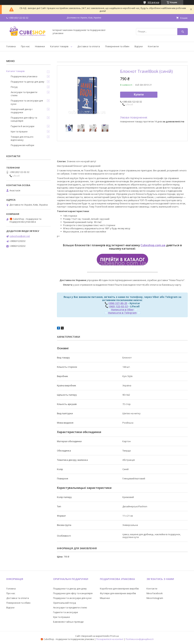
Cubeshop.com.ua (153, 245)
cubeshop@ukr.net (20, 236)
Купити (139, 95)
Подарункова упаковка (24, 76)
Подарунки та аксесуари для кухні (27, 102)
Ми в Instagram (155, 598)
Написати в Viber (122, 310)
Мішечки (105, 598)
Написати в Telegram (122, 313)
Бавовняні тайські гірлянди (68, 622)
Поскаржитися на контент (110, 639)
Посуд (14, 87)
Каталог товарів (59, 46)
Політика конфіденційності (140, 639)
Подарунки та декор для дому (28, 82)
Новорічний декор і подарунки (22, 111)
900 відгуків (153, 2)
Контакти (153, 46)
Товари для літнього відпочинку (22, 138)
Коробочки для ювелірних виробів (119, 589)
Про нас (25, 46)
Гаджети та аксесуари (66, 612)
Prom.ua (115, 636)
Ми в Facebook (155, 593)
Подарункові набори (22, 145)
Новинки (40, 46)
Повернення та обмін (117, 46)
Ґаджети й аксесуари (23, 126)
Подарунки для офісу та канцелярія (24, 119)
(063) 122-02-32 (118, 306)
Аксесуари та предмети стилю (24, 94)
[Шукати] (183, 32)
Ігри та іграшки (19, 131)
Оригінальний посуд (64, 603)
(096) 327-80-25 (118, 303)
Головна (11, 46)
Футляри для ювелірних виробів (118, 593)
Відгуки (139, 46)
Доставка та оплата (89, 46)
